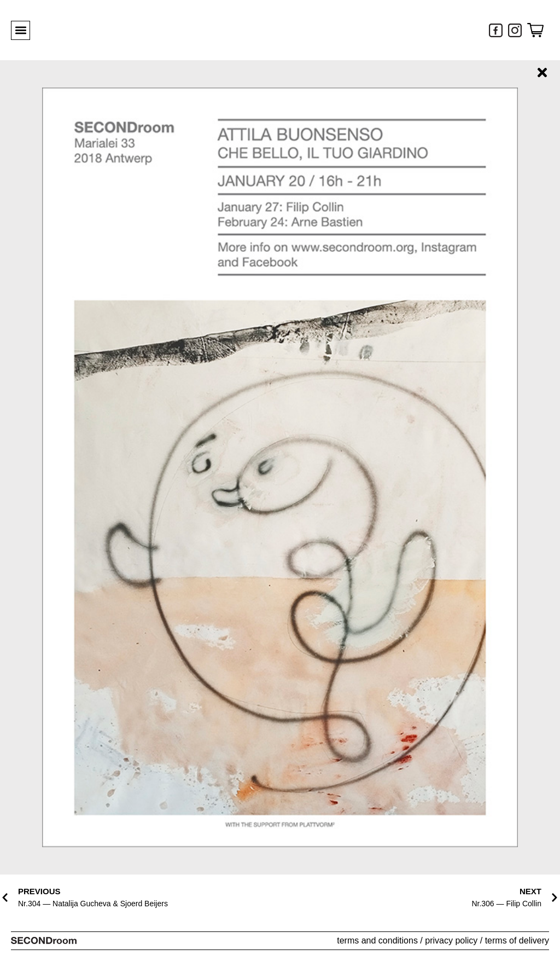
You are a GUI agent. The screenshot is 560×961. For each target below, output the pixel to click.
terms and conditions (377, 940)
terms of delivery (517, 940)
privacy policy (451, 940)
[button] (21, 30)
